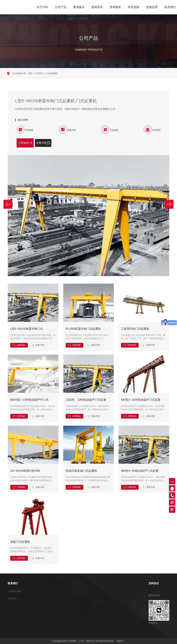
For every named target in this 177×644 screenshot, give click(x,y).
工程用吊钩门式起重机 (135, 329)
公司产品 (61, 7)
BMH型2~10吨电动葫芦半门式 (29, 400)
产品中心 (40, 73)
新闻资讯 (97, 7)
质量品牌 (152, 7)
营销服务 (115, 7)
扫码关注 (154, 583)
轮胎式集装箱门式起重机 (81, 471)
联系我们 (170, 7)
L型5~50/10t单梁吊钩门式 (27, 329)
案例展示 (79, 7)
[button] (11, 181)
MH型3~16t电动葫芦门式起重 (140, 471)
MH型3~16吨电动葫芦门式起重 (141, 400)
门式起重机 (52, 73)
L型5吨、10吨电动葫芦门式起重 (86, 400)
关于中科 (42, 7)
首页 (30, 73)
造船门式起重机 (20, 542)
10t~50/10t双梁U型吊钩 (25, 471)
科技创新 (134, 7)
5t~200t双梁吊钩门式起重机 (83, 329)
